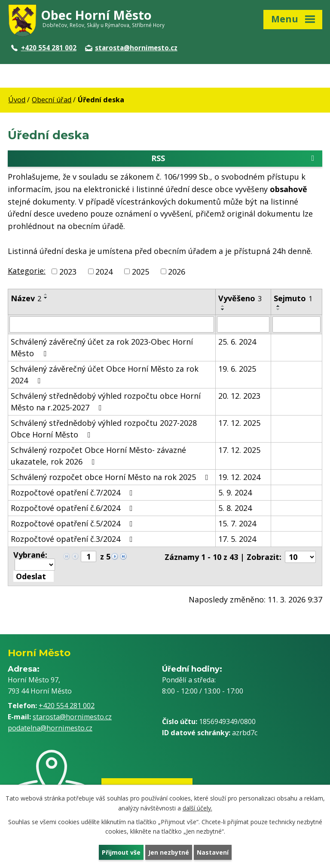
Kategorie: (27, 271)
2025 (141, 271)
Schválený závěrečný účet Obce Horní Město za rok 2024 (105, 374)
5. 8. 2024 (235, 508)
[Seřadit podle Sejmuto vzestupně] (278, 306)
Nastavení (213, 852)
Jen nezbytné (169, 852)
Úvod (17, 100)
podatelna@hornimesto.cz (50, 728)
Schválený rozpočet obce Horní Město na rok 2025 (111, 477)
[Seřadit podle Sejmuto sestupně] (278, 309)
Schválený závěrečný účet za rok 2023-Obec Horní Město (102, 347)
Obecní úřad (52, 100)
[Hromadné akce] (35, 565)
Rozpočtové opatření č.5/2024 (73, 523)
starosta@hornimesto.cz (131, 48)
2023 (68, 271)
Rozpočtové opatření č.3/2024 (73, 539)
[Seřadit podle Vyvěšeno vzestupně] (223, 306)
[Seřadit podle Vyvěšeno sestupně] (223, 309)
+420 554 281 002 (44, 48)
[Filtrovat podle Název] (112, 324)
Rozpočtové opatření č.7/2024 (73, 492)
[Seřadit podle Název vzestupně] (46, 294)
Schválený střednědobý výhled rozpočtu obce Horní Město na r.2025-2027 (106, 402)
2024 (104, 271)
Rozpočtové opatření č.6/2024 (73, 508)
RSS (234, 159)
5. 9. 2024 (235, 492)
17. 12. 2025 (239, 423)
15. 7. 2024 (237, 523)
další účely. (197, 808)
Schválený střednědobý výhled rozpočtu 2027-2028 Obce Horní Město (104, 429)
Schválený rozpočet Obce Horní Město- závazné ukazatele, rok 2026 (98, 456)
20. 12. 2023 (239, 396)
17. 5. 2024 (237, 539)
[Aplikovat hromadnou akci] (34, 576)
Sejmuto (293, 298)
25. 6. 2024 (237, 342)
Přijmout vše (121, 852)
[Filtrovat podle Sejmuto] (296, 324)
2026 (177, 271)
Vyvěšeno (240, 298)
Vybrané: (30, 555)
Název (26, 298)
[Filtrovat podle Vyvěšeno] (243, 324)
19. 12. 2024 (239, 477)
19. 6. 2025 (237, 369)
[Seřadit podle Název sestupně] (46, 298)
